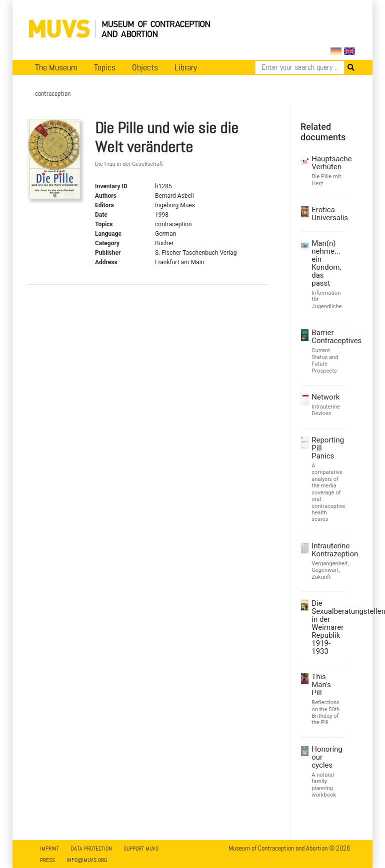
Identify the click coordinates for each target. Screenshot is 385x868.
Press (47, 860)
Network (325, 397)
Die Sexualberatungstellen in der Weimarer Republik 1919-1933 (327, 627)
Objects (145, 67)
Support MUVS (141, 849)
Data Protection (91, 849)
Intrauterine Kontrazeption (327, 550)
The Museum (56, 67)
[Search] (300, 67)
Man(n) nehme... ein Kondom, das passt (326, 263)
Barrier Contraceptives (327, 337)
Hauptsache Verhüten (327, 163)
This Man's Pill (321, 685)
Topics (105, 67)
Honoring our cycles (327, 757)
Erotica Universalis (327, 214)
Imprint (49, 849)
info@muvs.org (87, 860)
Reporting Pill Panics (327, 448)
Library (186, 67)
